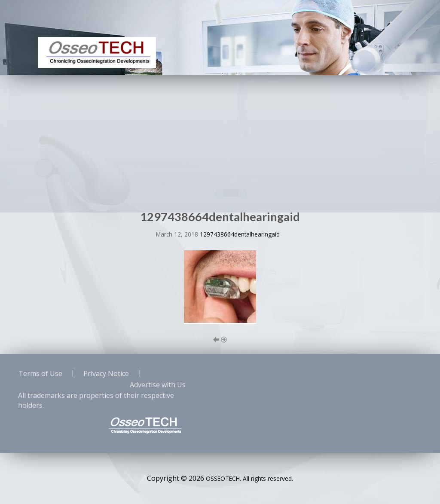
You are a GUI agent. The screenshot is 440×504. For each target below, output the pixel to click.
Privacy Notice (106, 373)
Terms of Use (40, 373)
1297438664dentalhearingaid (240, 234)
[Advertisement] (220, 140)
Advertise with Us (158, 385)
